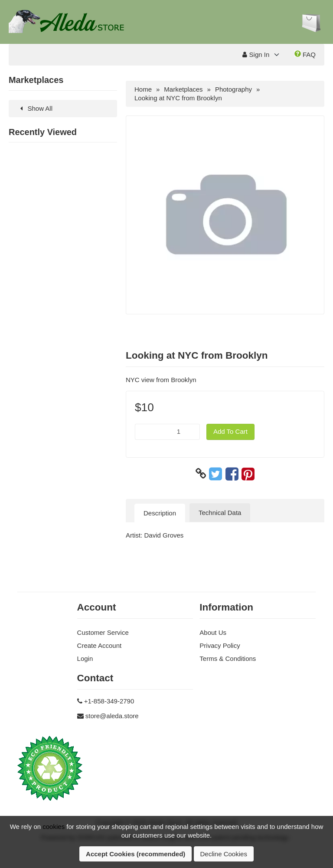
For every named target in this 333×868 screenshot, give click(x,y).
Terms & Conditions (228, 658)
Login (85, 658)
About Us (213, 632)
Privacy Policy (220, 645)
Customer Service (103, 632)
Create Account (100, 645)
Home (143, 89)
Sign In (256, 54)
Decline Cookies (224, 854)
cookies (54, 827)
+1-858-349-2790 (109, 701)
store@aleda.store (112, 716)
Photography (233, 89)
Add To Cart (230, 431)
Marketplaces (183, 89)
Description (160, 513)
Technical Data (220, 513)
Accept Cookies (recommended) (135, 854)
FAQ (305, 54)
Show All (35, 108)
